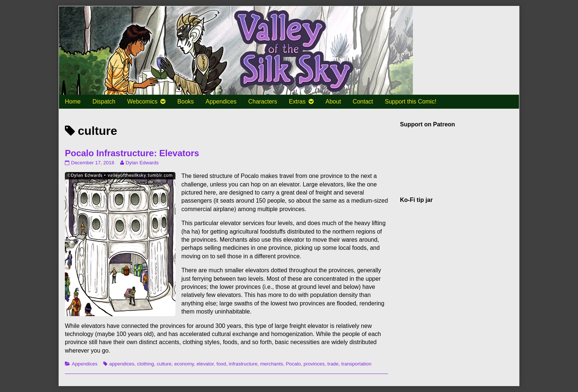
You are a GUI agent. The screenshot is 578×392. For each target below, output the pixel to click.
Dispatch (104, 101)
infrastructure (243, 364)
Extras (297, 101)
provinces (314, 364)
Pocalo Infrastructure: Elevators (132, 153)
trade (333, 364)
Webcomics (142, 101)
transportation (356, 364)
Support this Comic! (411, 101)
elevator (205, 364)
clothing (146, 364)
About (333, 101)
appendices (122, 364)
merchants (272, 364)
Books (185, 101)
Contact (363, 101)
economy (184, 364)
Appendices (221, 101)
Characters (262, 101)
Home (73, 101)
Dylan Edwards (142, 163)
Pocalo (293, 364)
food (221, 364)
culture (164, 364)
